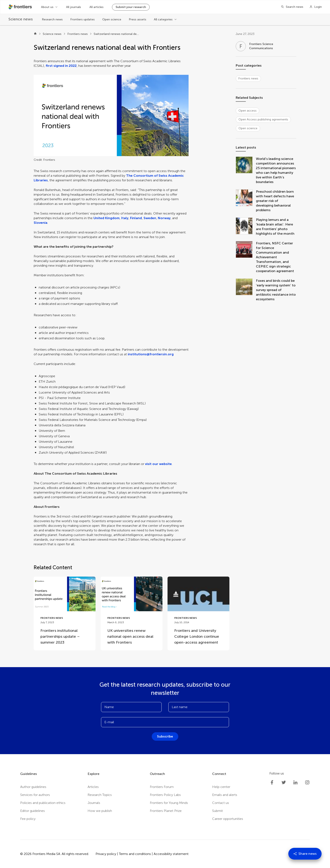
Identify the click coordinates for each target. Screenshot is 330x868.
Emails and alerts (225, 795)
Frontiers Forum (162, 787)
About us (47, 7)
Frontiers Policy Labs (165, 795)
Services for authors (35, 795)
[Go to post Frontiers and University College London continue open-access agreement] (198, 613)
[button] (111, 115)
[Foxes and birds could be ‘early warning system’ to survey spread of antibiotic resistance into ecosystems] (246, 290)
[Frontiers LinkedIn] (295, 782)
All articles (96, 7)
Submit (218, 811)
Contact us (221, 803)
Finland (136, 218)
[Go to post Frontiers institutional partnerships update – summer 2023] (65, 613)
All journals (74, 7)
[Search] (291, 7)
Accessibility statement (171, 854)
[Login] (316, 7)
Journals (94, 803)
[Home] (35, 34)
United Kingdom (106, 218)
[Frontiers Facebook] (272, 782)
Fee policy (28, 819)
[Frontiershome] (21, 7)
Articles (93, 787)
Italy (125, 218)
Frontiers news (78, 34)
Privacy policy (106, 854)
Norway (164, 218)
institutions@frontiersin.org (151, 354)
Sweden (150, 218)
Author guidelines (33, 787)
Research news (52, 19)
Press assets (138, 19)
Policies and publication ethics (43, 803)
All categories (163, 19)
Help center (221, 787)
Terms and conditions (135, 854)
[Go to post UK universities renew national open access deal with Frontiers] (132, 613)
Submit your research (131, 7)
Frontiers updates (82, 19)
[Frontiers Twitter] (284, 782)
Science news (52, 34)
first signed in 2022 (61, 66)
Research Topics (100, 795)
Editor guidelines (33, 811)
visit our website (158, 464)
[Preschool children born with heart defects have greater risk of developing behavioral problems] (246, 201)
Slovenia (41, 223)
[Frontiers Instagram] (307, 782)
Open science (112, 19)
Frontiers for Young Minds (169, 803)
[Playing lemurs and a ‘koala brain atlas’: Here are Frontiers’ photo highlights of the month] (246, 227)
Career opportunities (228, 819)
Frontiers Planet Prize (166, 811)
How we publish (100, 811)
